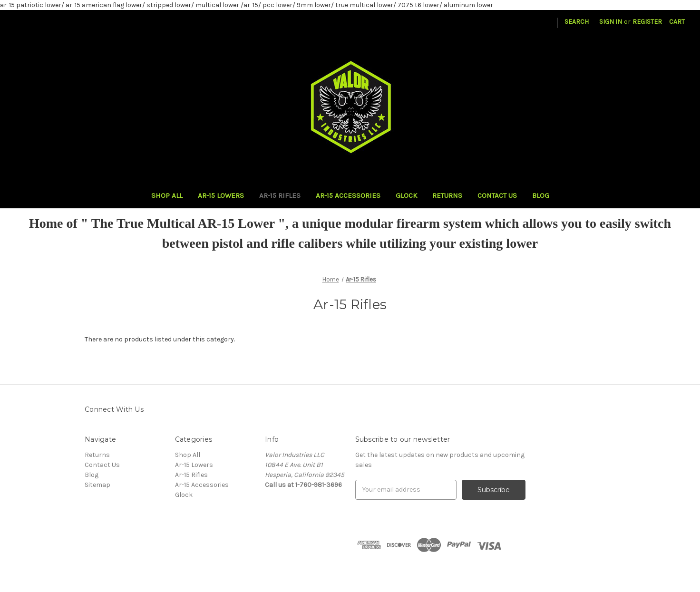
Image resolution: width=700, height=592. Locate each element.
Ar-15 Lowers (221, 195)
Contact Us (497, 195)
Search (577, 22)
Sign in (611, 22)
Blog (541, 195)
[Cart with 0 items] (677, 22)
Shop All (167, 195)
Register (647, 22)
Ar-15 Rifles (280, 195)
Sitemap (97, 485)
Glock (406, 195)
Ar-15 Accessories (348, 195)
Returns (447, 195)
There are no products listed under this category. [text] (160, 339)
